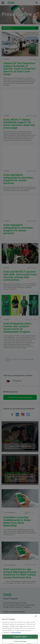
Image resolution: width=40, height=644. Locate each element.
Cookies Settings (20, 641)
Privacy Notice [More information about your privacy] (16, 632)
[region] (20, 629)
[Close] (36, 616)
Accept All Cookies (20, 637)
